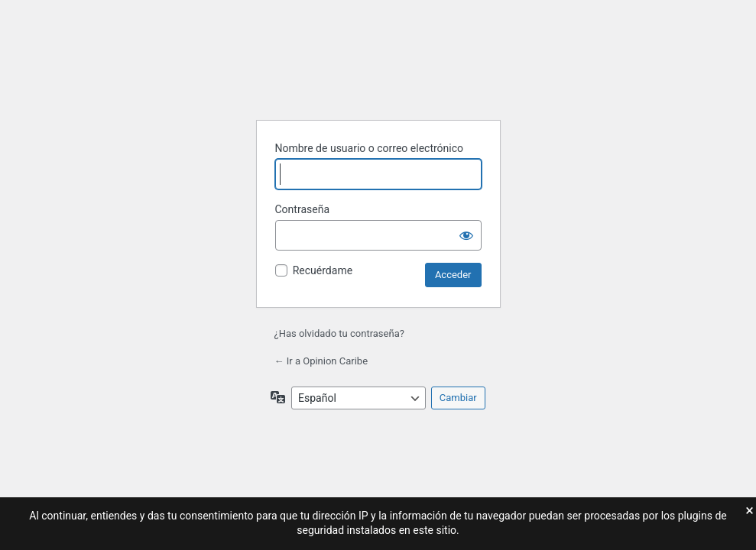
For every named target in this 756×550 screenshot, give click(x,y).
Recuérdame (323, 270)
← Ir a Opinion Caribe (321, 361)
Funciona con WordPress (378, 70)
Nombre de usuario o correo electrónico (370, 148)
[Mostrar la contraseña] (466, 235)
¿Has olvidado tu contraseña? (339, 333)
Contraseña (303, 209)
